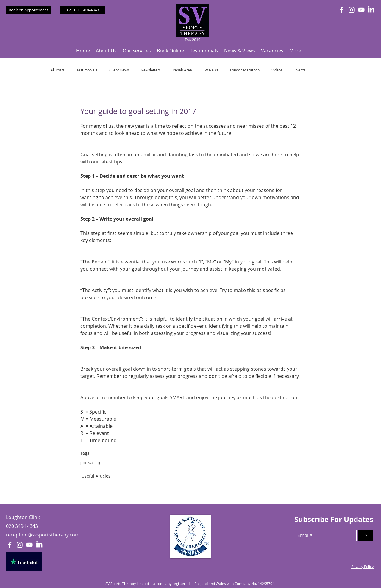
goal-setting (90, 462)
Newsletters (151, 70)
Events (300, 70)
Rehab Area (182, 70)
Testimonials (87, 70)
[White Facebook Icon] (342, 10)
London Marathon (245, 70)
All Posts (58, 70)
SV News (211, 70)
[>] (366, 535)
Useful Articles (96, 476)
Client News (119, 70)
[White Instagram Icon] (352, 10)
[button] (106, 51)
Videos (277, 70)
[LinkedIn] (371, 10)
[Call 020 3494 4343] (83, 10)
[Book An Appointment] (28, 10)
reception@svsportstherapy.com (43, 535)
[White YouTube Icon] (361, 10)
